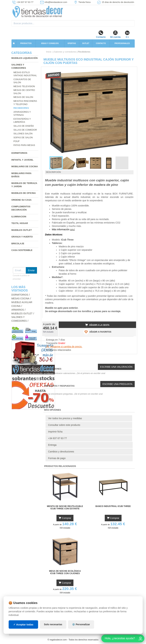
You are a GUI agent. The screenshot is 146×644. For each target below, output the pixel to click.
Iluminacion (19, 217)
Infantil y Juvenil (23, 160)
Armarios (18, 310)
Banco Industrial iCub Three (113, 506)
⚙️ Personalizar (81, 624)
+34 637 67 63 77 (57, 438)
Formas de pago (57, 458)
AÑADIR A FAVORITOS (97, 332)
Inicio (49, 52)
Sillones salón (23, 134)
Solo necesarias (53, 624)
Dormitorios (19, 153)
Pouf (17, 141)
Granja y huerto (22, 237)
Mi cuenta (115, 34)
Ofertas (72, 43)
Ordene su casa (22, 200)
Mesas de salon (23, 97)
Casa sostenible (22, 250)
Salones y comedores (65, 52)
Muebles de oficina (24, 193)
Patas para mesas (24, 145)
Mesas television (24, 86)
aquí (72, 229)
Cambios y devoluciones (61, 452)
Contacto (101, 34)
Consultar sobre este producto (64, 425)
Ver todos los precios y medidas (65, 418)
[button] (130, 71)
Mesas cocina (20, 299)
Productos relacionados (59, 350)
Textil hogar (20, 223)
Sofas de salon (23, 137)
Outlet (86, 43)
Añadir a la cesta (97, 325)
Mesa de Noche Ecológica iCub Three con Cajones (65, 572)
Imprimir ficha (55, 432)
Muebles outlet (22, 230)
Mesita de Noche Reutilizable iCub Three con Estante (65, 507)
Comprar (65, 518)
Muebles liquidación (25, 58)
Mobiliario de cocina (25, 166)
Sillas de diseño (24, 126)
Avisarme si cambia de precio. (64, 347)
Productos (26, 43)
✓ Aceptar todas (23, 624)
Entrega (52, 445)
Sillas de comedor (25, 130)
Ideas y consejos (50, 43)
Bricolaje (18, 244)
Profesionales (122, 43)
